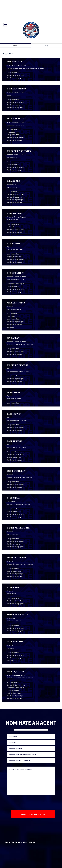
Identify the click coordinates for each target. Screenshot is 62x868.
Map (47, 45)
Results (16, 45)
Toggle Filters (8, 53)
